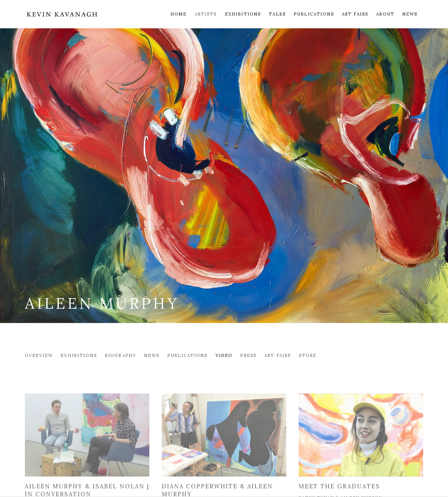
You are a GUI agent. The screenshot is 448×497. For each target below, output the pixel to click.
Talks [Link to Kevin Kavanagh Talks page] (277, 14)
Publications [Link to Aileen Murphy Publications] (188, 355)
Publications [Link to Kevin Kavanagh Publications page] (314, 14)
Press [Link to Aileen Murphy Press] (248, 355)
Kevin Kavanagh (62, 14)
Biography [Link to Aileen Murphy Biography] (121, 355)
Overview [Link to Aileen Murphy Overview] (39, 355)
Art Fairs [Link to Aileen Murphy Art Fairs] (278, 355)
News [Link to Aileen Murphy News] (152, 355)
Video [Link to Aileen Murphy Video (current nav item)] (224, 355)
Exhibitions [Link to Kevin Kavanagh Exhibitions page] (243, 14)
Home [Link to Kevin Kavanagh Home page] (179, 14)
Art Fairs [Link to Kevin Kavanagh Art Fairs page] (355, 14)
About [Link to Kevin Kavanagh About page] (385, 14)
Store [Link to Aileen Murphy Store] (308, 355)
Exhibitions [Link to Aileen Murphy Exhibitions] (79, 355)
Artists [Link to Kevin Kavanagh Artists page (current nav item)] (206, 14)
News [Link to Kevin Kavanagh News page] (410, 14)
